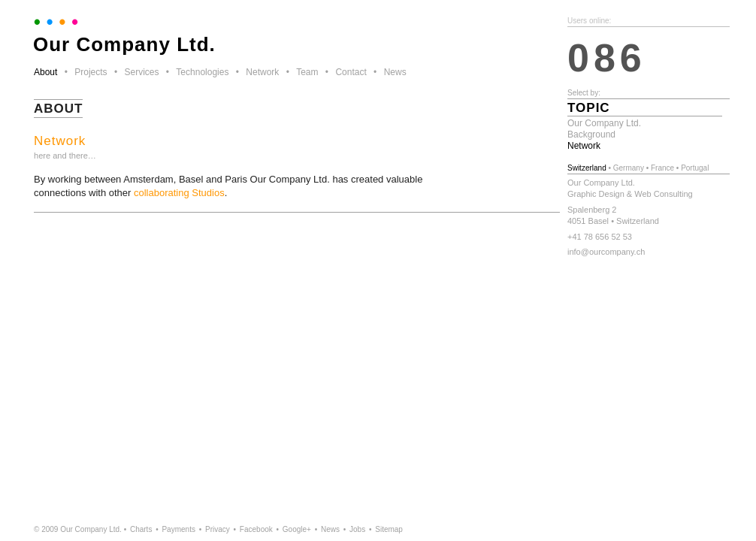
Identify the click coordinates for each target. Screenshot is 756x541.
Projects (91, 72)
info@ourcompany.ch (606, 252)
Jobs (357, 529)
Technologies (202, 72)
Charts (141, 529)
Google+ (297, 529)
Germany (629, 168)
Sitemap (389, 529)
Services (141, 72)
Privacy (218, 529)
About (45, 72)
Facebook (256, 529)
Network (262, 72)
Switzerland (587, 168)
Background (591, 134)
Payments (178, 529)
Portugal (695, 168)
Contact (351, 72)
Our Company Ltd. (604, 123)
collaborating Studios (179, 193)
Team (307, 72)
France (662, 168)
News (395, 72)
